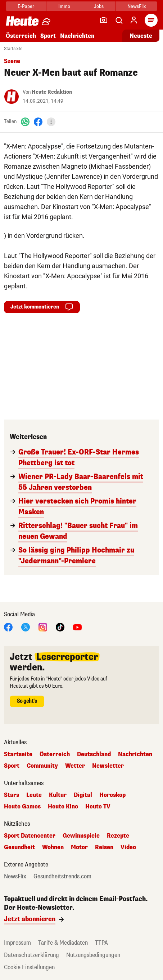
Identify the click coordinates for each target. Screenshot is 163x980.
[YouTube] (77, 627)
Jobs (99, 6)
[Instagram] (43, 627)
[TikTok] (60, 627)
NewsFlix (137, 6)
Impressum (17, 943)
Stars (12, 795)
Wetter (75, 766)
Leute (34, 795)
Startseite (13, 49)
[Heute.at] (22, 21)
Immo (64, 6)
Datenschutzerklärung (31, 955)
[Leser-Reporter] (104, 20)
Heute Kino (63, 807)
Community (42, 766)
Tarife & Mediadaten (63, 943)
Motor (79, 847)
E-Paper (26, 6)
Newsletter (108, 766)
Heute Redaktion (52, 92)
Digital (83, 795)
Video (128, 847)
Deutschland (94, 754)
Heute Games (22, 807)
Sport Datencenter (30, 836)
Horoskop (112, 795)
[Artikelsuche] (119, 20)
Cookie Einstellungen (29, 967)
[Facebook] (38, 122)
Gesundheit (19, 847)
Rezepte (118, 836)
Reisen (104, 847)
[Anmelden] (134, 20)
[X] (26, 627)
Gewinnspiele (81, 836)
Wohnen (53, 847)
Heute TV (98, 807)
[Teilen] (51, 122)
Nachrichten (77, 36)
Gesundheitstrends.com (62, 877)
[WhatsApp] (25, 122)
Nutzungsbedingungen (93, 955)
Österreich (21, 36)
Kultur (58, 795)
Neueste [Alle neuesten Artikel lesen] (141, 36)
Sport (48, 36)
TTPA (101, 943)
